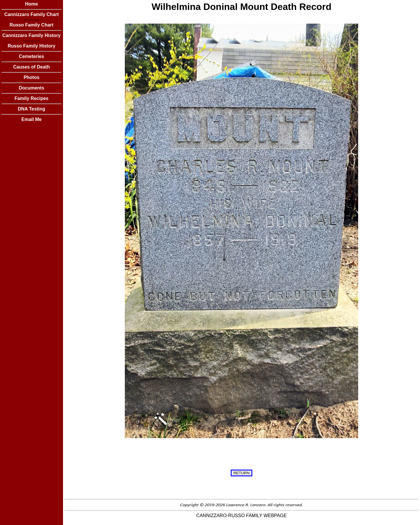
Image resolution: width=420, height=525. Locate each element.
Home (32, 4)
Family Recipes (32, 98)
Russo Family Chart (32, 25)
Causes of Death (31, 67)
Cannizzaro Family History (32, 35)
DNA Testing (32, 109)
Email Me (31, 119)
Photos (32, 77)
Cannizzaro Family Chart (32, 14)
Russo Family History (32, 46)
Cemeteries (32, 56)
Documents (31, 88)
